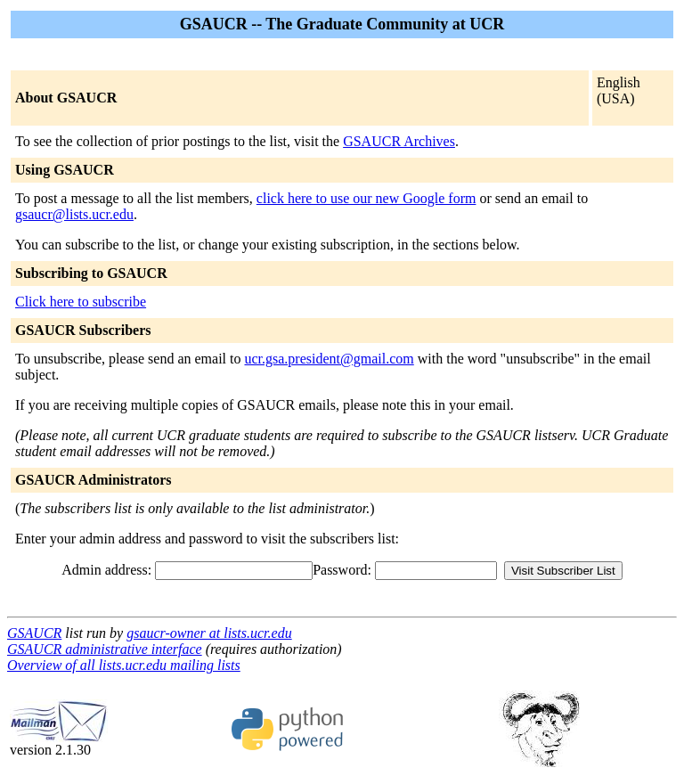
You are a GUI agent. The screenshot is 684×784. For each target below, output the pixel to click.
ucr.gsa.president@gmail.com (329, 359)
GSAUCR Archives (399, 141)
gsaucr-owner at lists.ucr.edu (209, 633)
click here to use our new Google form (366, 198)
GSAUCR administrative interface (105, 649)
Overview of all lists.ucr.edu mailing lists (124, 665)
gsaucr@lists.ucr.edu (74, 214)
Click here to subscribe (81, 302)
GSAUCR (34, 633)
